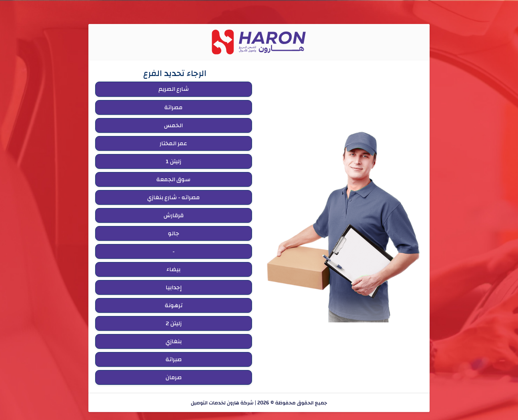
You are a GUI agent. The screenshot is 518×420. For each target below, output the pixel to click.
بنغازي (174, 341)
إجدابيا (174, 287)
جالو (174, 233)
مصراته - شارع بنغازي (173, 197)
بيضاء (173, 269)
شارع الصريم (174, 89)
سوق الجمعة (173, 179)
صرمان (174, 377)
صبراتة (174, 359)
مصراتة (173, 107)
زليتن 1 (173, 161)
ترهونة (174, 305)
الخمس (173, 125)
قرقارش (174, 215)
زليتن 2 (174, 323)
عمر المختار (173, 143)
